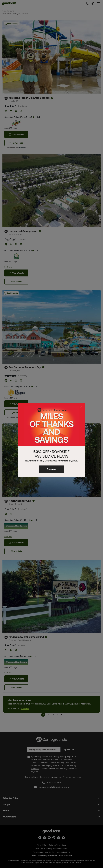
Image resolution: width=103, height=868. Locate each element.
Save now (52, 469)
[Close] (81, 407)
